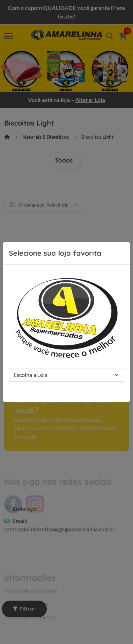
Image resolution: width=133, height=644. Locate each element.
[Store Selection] (66, 375)
